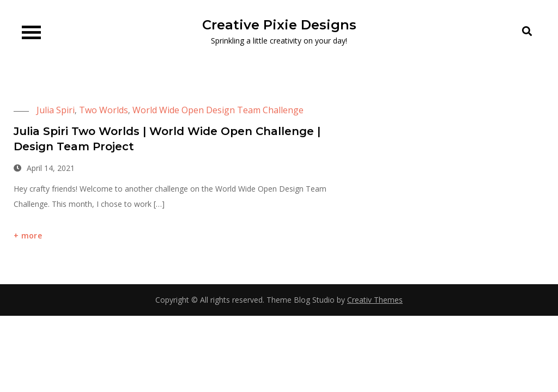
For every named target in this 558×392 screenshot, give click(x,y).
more (32, 235)
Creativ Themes (375, 300)
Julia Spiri (56, 110)
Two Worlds (104, 110)
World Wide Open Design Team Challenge (218, 110)
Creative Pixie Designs (279, 25)
